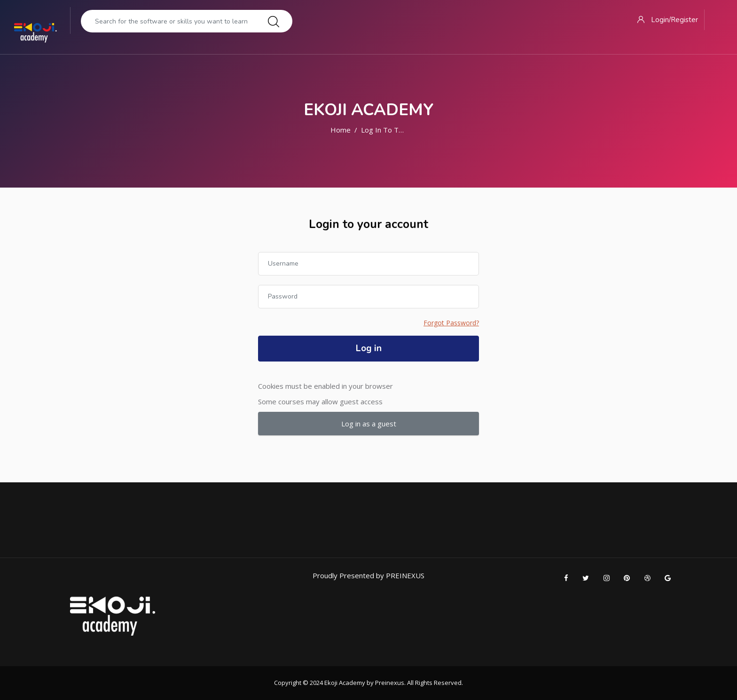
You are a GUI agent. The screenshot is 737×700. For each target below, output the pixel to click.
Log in (369, 348)
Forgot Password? (451, 323)
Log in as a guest (369, 424)
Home (341, 130)
